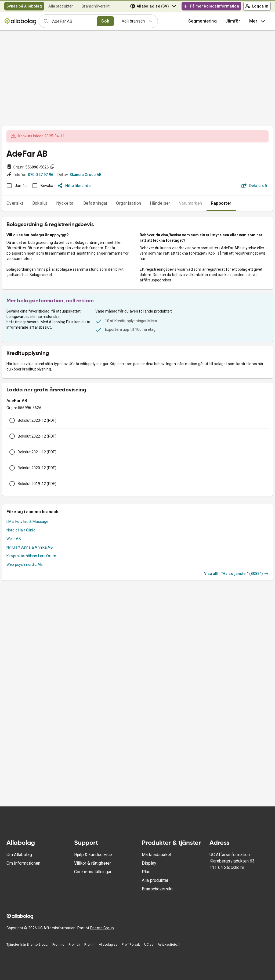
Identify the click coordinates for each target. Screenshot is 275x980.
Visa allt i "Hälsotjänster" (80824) (236, 574)
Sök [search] (105, 21)
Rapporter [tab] (221, 203)
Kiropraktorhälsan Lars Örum (31, 556)
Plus (146, 872)
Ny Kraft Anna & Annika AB (30, 547)
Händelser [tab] (160, 203)
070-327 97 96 (41, 175)
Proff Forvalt (131, 945)
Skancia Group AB (86, 175)
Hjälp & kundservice (93, 855)
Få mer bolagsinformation (211, 6)
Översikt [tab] (15, 203)
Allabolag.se (108, 945)
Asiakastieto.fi (169, 945)
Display (149, 863)
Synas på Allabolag (24, 6)
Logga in (257, 6)
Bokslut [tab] (40, 203)
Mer (258, 21)
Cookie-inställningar (93, 872)
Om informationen (23, 863)
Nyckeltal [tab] (65, 203)
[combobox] (73, 21)
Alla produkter (61, 6)
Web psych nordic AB (25, 564)
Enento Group (102, 928)
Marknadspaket (157, 855)
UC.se (149, 945)
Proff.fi (89, 945)
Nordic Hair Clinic (21, 530)
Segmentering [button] (202, 21)
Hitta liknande (74, 186)
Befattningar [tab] (95, 203)
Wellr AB (14, 539)
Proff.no (58, 945)
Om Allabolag (19, 855)
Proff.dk (74, 945)
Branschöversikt (96, 6)
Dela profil (255, 186)
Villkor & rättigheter (93, 863)
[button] (233, 21)
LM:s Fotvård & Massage (27, 522)
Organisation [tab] (129, 203)
